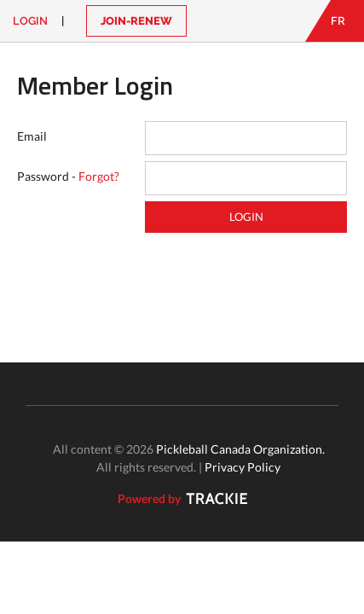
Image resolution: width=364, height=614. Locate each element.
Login (30, 21)
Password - (68, 176)
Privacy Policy (243, 467)
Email (32, 136)
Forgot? (99, 176)
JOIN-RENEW (136, 21)
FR (338, 21)
